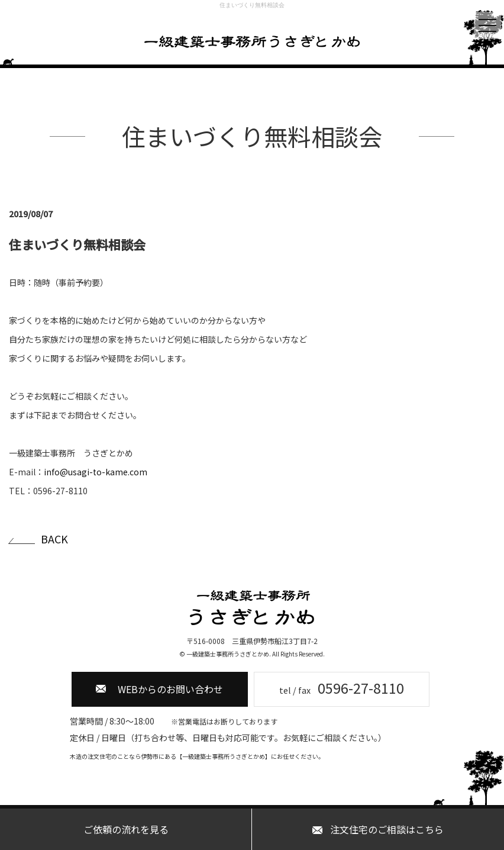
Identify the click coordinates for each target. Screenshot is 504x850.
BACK (54, 539)
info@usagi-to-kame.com (96, 472)
